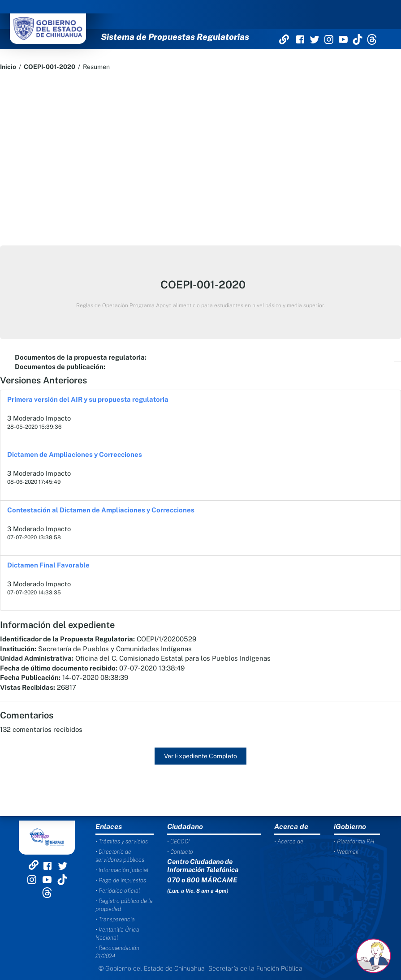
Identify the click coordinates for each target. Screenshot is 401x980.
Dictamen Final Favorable (48, 565)
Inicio (8, 67)
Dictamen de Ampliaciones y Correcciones (75, 454)
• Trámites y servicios (122, 841)
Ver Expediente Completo (200, 756)
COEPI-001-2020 (50, 67)
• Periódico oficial (118, 891)
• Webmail (346, 852)
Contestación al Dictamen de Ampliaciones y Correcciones (101, 510)
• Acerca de (289, 841)
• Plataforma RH (354, 841)
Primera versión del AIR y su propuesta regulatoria (88, 399)
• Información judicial (122, 870)
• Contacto (180, 852)
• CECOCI (178, 841)
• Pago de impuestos (121, 880)
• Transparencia (115, 919)
